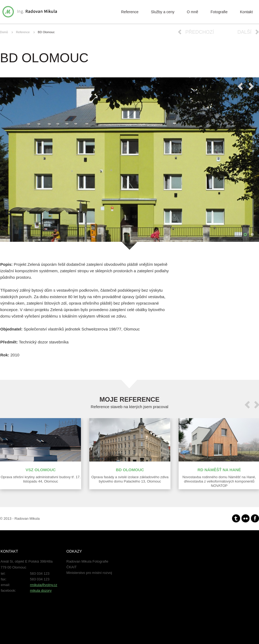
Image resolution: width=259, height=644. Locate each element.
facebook (255, 518)
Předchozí (200, 32)
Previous (240, 86)
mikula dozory (41, 590)
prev (247, 405)
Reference (130, 12)
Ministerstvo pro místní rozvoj (89, 573)
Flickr (246, 518)
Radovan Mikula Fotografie (87, 561)
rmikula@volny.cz (44, 585)
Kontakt (246, 12)
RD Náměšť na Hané (219, 470)
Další (244, 32)
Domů (4, 32)
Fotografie (219, 12)
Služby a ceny (163, 12)
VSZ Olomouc (41, 470)
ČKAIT (71, 567)
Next (251, 86)
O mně (192, 12)
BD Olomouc (130, 470)
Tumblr (236, 518)
